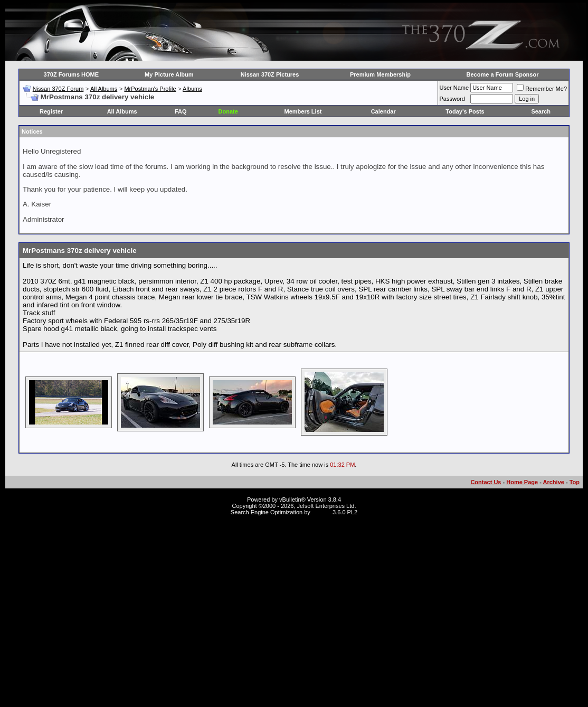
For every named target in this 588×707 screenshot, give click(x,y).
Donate (228, 111)
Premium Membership (380, 74)
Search (541, 111)
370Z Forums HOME (72, 74)
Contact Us (486, 482)
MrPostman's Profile (150, 89)
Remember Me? (542, 89)
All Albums (104, 89)
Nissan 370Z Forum (58, 89)
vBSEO (321, 512)
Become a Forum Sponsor (503, 74)
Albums (192, 89)
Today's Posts (465, 111)
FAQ (181, 111)
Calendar (383, 111)
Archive (554, 482)
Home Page (522, 482)
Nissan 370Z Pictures (270, 74)
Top (575, 482)
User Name (454, 88)
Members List (303, 111)
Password (452, 99)
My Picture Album (169, 74)
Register (51, 111)
